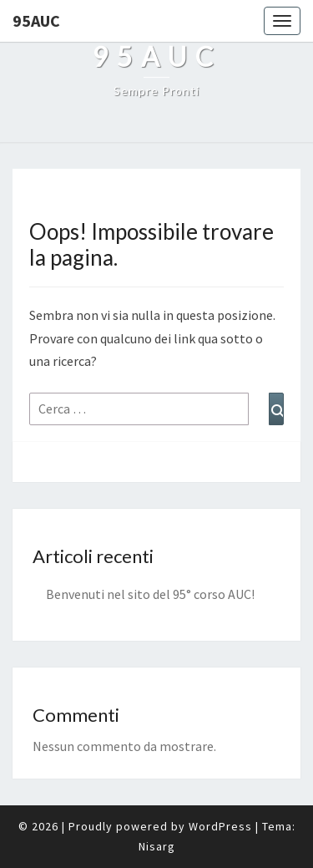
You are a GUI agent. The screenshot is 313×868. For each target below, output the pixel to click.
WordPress (220, 826)
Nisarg (157, 846)
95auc (36, 20)
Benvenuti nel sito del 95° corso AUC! (150, 594)
